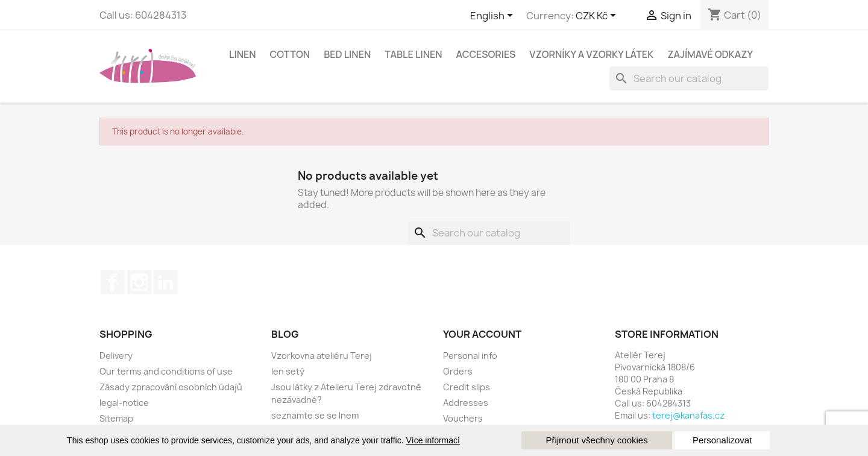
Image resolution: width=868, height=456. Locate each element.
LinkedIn (166, 282)
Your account (482, 334)
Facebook (113, 282)
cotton (290, 54)
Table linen (413, 54)
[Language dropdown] (494, 16)
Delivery (116, 356)
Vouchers (463, 418)
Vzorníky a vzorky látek (591, 54)
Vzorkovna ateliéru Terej (322, 356)
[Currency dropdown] (598, 16)
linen (243, 54)
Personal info (470, 356)
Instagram (139, 282)
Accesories (486, 54)
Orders (458, 371)
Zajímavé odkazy (710, 54)
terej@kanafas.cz (688, 415)
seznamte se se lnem (315, 415)
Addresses (466, 403)
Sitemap (116, 418)
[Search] (689, 78)
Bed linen (347, 54)
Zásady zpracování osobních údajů (171, 387)
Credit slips (467, 387)
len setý (288, 371)
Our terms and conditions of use (166, 371)
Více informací (432, 440)
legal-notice (124, 403)
